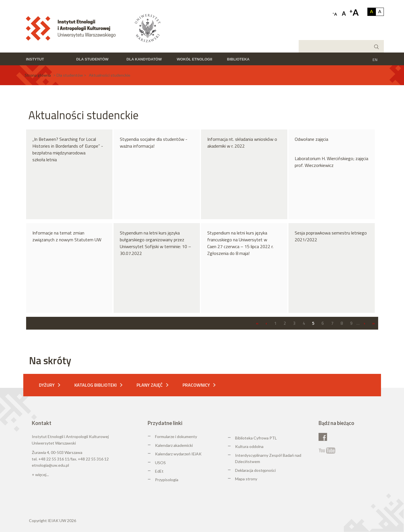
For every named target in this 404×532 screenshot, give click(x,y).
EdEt (159, 471)
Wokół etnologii (195, 59)
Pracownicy (196, 385)
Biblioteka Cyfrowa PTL (256, 438)
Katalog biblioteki (96, 385)
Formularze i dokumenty (176, 436)
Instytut (35, 59)
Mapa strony (246, 479)
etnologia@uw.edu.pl (50, 465)
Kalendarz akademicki (174, 445)
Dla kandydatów (144, 59)
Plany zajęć (150, 385)
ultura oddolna (251, 446)
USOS (160, 463)
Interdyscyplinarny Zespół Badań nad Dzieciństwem (268, 458)
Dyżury (47, 385)
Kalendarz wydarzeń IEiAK (178, 454)
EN (375, 59)
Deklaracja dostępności (255, 470)
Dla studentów (93, 59)
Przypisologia (167, 480)
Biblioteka (238, 59)
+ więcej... (40, 475)
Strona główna (38, 75)
